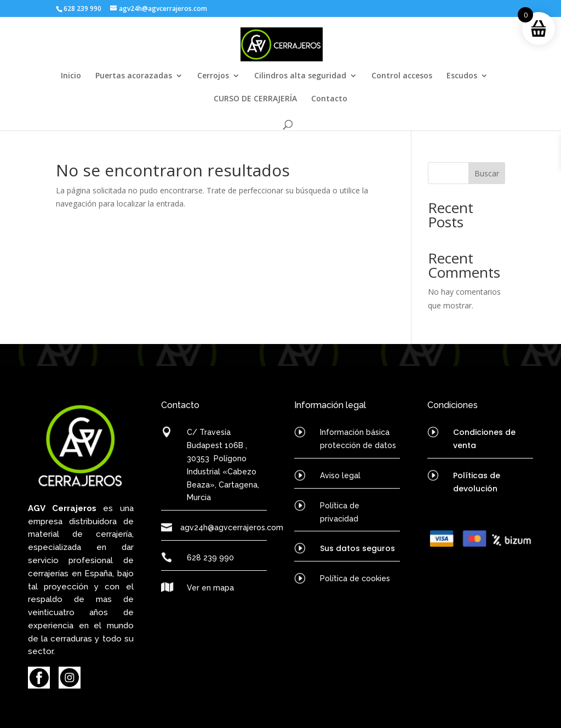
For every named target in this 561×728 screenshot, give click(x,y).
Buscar (487, 173)
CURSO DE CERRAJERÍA (255, 99)
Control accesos (402, 76)
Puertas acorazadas (134, 76)
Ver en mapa (210, 588)
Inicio (71, 76)
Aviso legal (340, 475)
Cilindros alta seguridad (300, 76)
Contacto (329, 99)
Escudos (462, 76)
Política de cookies (355, 578)
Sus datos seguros (357, 548)
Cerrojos (213, 76)
